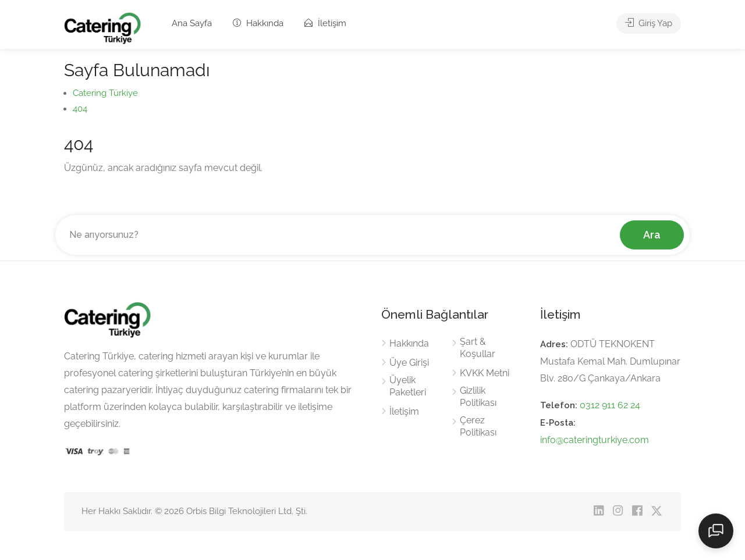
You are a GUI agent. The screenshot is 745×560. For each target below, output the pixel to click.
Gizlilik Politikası (478, 397)
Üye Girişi (409, 363)
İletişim (325, 23)
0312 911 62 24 (610, 405)
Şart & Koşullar (478, 348)
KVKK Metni (485, 373)
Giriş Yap (649, 23)
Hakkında (258, 23)
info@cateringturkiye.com (595, 440)
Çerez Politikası (478, 426)
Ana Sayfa (192, 23)
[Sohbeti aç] (716, 531)
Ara (652, 235)
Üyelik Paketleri (408, 386)
